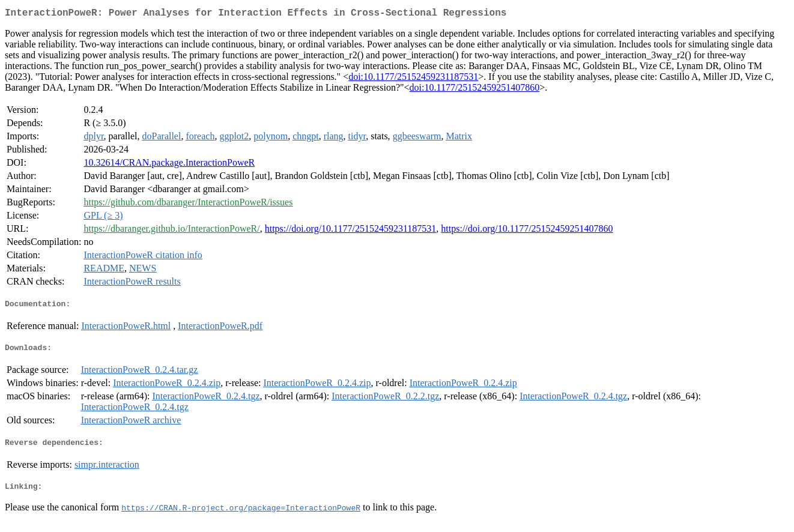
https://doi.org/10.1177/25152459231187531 (351, 231)
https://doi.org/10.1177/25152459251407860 (527, 231)
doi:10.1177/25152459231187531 (413, 79)
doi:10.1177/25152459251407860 (475, 90)
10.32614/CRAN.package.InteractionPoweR (169, 165)
